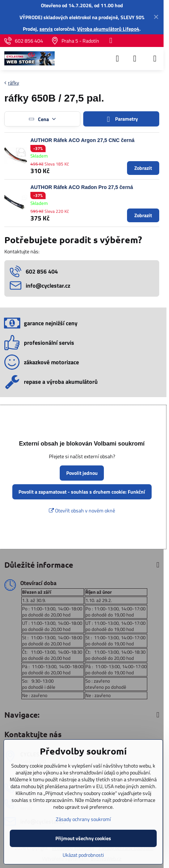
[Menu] (155, 59)
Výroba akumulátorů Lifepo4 (108, 29)
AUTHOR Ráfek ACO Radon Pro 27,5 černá (82, 187)
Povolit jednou (82, 473)
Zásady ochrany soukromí (83, 819)
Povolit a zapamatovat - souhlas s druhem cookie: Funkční (82, 492)
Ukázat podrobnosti (83, 855)
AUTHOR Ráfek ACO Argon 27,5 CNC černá (83, 140)
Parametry (121, 119)
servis (46, 29)
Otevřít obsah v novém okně (82, 510)
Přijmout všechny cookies (83, 838)
